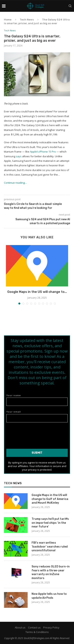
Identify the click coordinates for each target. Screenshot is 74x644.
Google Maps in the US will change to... (37, 292)
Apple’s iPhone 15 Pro (43, 152)
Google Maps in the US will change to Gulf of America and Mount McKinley (50, 499)
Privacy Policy (51, 627)
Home (8, 20)
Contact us (34, 627)
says (19, 156)
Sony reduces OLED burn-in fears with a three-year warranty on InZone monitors (51, 572)
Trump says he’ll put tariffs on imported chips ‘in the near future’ (50, 523)
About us (20, 627)
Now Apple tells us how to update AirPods (49, 596)
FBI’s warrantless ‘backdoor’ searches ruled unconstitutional (50, 547)
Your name (37, 400)
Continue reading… (15, 183)
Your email (37, 416)
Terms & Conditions (37, 632)
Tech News (27, 20)
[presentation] (37, 434)
